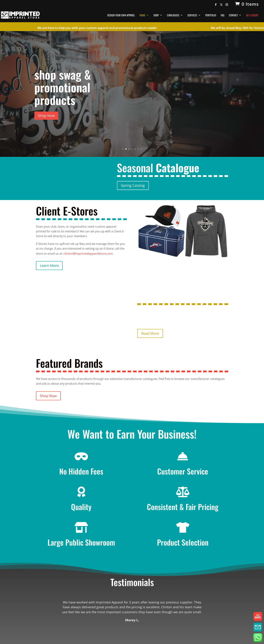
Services (192, 15)
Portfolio (211, 15)
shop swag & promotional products (63, 87)
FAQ (223, 15)
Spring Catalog (133, 185)
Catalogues (173, 15)
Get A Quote (252, 15)
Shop (156, 15)
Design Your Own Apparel (121, 15)
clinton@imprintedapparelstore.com (88, 254)
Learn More (49, 266)
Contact (233, 15)
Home (142, 15)
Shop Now (46, 116)
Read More (150, 333)
